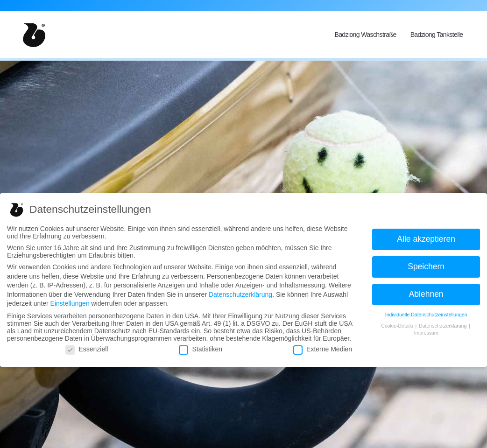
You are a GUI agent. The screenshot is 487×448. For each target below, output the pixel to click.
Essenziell (87, 349)
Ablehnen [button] (426, 294)
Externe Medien (323, 349)
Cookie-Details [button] (398, 326)
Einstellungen (70, 303)
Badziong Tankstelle (437, 35)
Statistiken (201, 349)
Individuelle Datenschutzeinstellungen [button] (426, 315)
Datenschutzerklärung (240, 294)
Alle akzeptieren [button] (426, 239)
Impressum (426, 333)
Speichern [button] (426, 266)
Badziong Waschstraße (365, 35)
